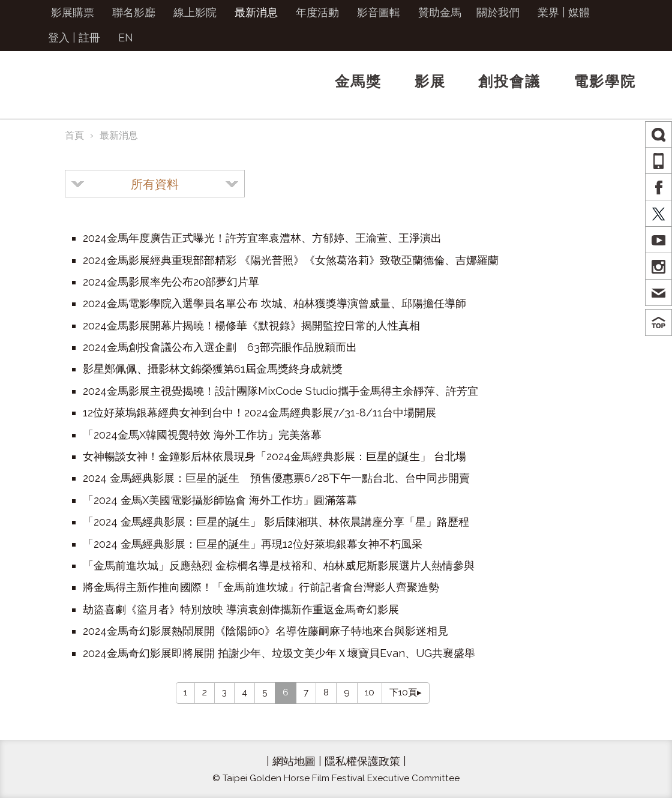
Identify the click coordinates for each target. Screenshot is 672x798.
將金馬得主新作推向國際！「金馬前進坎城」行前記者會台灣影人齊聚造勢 (261, 587)
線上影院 (195, 12)
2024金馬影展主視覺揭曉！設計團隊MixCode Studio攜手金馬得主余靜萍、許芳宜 (280, 391)
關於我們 (498, 12)
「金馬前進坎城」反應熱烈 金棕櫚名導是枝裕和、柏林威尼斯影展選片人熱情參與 (279, 565)
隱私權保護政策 (362, 761)
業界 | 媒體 (564, 12)
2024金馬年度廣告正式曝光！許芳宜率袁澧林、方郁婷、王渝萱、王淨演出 (262, 238)
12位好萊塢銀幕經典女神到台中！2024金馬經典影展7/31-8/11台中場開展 (259, 412)
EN (126, 37)
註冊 (89, 37)
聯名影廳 (134, 12)
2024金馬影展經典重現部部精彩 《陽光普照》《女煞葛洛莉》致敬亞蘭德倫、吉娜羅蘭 (291, 260)
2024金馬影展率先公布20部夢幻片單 (171, 282)
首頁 (74, 135)
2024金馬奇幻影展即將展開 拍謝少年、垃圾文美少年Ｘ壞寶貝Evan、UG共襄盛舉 (279, 653)
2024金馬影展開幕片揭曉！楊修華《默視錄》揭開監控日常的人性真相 (251, 325)
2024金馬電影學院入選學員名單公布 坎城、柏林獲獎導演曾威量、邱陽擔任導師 (274, 303)
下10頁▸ (406, 692)
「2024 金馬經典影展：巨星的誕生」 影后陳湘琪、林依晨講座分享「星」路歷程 (276, 522)
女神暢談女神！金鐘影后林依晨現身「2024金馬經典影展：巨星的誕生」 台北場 (274, 456)
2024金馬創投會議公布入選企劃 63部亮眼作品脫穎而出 (220, 347)
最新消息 (256, 12)
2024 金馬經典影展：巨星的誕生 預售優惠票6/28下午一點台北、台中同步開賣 (276, 478)
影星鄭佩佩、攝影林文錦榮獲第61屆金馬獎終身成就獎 (213, 369)
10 (370, 692)
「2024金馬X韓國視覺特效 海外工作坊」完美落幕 (202, 435)
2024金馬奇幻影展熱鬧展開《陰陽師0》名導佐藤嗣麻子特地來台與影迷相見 (265, 631)
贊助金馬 (440, 12)
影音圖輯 (379, 12)
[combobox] (155, 184)
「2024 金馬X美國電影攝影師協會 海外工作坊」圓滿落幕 (220, 500)
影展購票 (73, 12)
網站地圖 (294, 761)
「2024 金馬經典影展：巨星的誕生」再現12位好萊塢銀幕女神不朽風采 (253, 544)
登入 (59, 37)
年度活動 (317, 12)
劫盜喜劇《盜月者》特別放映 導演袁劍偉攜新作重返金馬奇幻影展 (241, 609)
